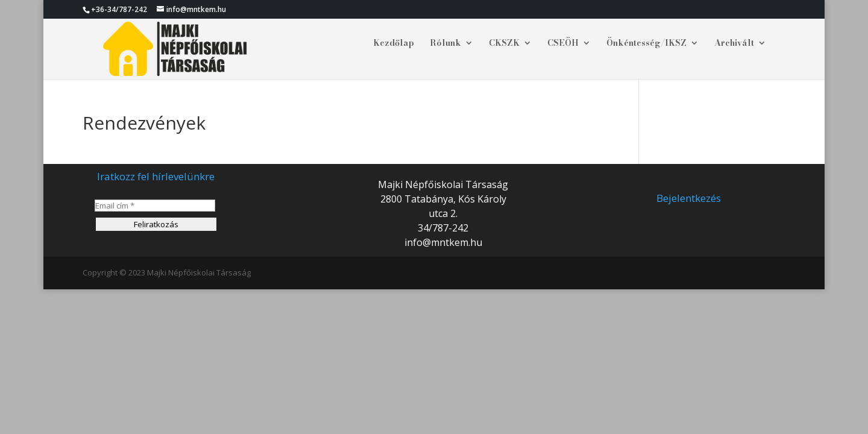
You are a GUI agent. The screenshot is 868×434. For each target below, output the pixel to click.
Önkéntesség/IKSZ (646, 44)
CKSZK (504, 44)
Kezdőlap (394, 44)
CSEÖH (563, 44)
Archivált (734, 44)
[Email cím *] (155, 206)
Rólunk (445, 44)
